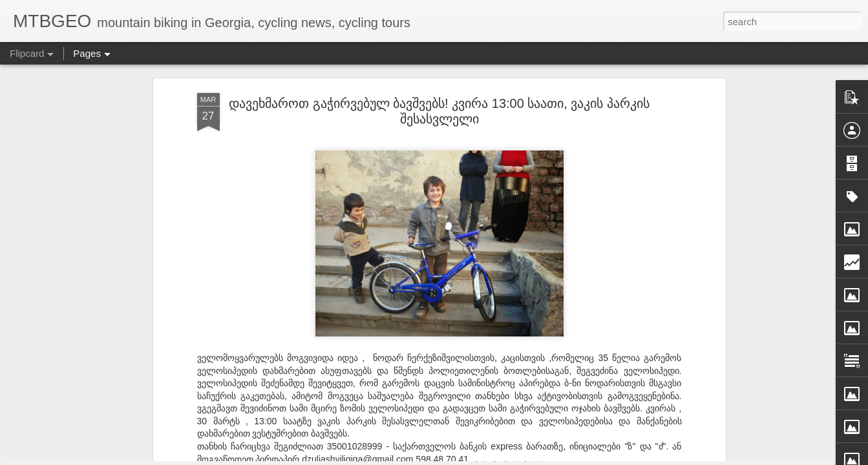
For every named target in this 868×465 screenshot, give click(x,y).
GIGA (496, 284)
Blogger (598, 457)
